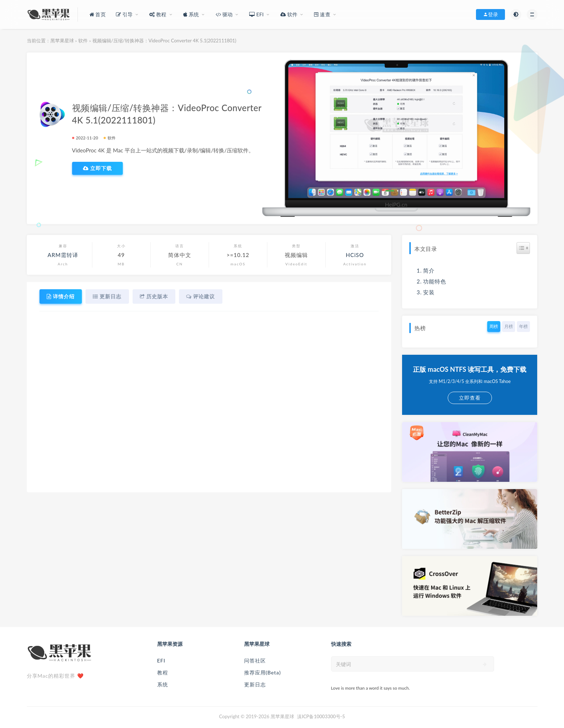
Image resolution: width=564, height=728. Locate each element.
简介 (429, 270)
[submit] (485, 664)
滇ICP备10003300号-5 (321, 716)
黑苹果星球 (62, 41)
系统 (163, 684)
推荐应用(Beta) (263, 672)
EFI (161, 660)
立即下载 (98, 168)
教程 (163, 672)
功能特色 (435, 281)
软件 (83, 41)
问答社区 (255, 660)
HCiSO (355, 255)
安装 (429, 292)
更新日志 (255, 684)
